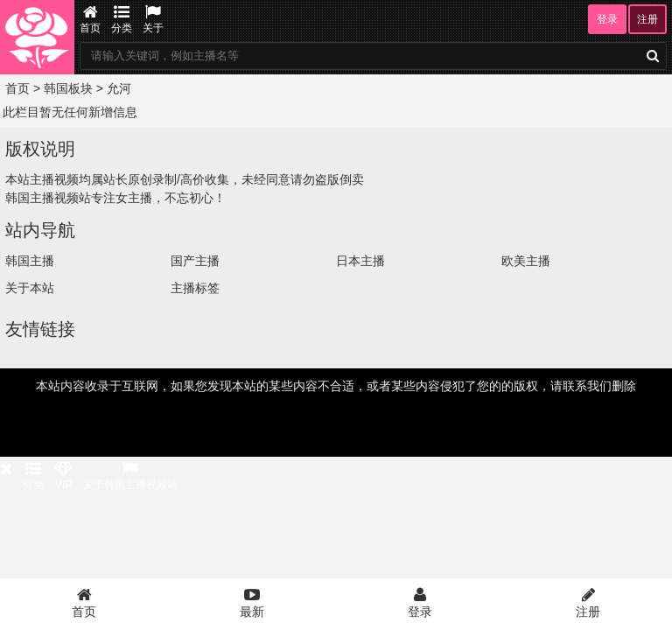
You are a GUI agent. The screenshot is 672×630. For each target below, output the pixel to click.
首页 (90, 19)
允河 (119, 88)
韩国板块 (68, 88)
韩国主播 (30, 261)
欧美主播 (526, 261)
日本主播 (360, 261)
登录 (607, 19)
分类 (122, 19)
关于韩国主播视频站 (130, 476)
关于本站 (30, 288)
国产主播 (195, 261)
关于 (153, 19)
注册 (647, 19)
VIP (63, 476)
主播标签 (195, 288)
